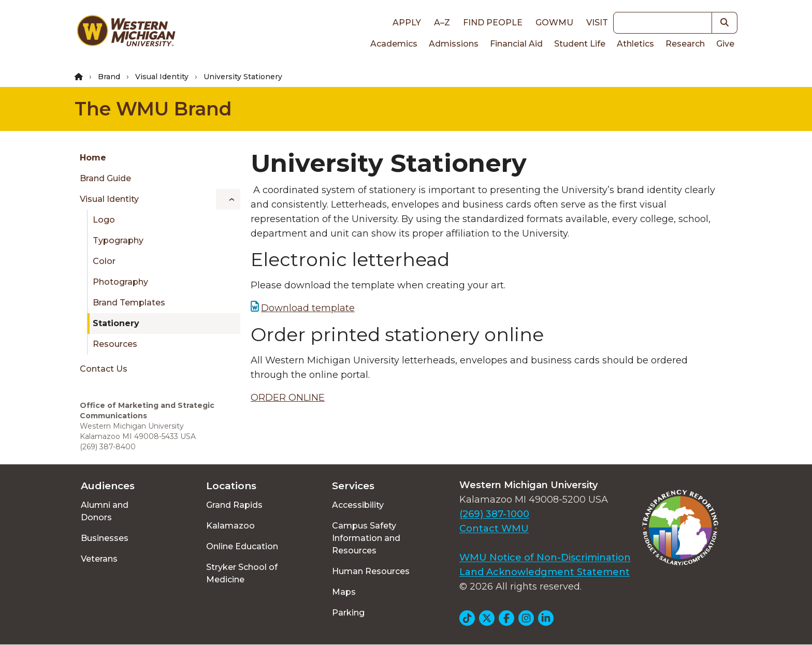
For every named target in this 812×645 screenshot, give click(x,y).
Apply (407, 23)
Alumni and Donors (105, 511)
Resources (115, 344)
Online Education (242, 546)
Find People (493, 23)
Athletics (635, 44)
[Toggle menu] (228, 199)
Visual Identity (162, 77)
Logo (104, 220)
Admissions (454, 44)
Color (104, 261)
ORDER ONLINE (288, 398)
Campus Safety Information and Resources (366, 538)
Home (93, 158)
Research (685, 44)
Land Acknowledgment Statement (545, 572)
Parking (348, 613)
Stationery (116, 323)
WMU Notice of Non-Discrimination (545, 558)
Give (725, 44)
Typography (118, 240)
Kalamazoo (230, 526)
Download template (308, 308)
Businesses (105, 538)
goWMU (554, 23)
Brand (109, 77)
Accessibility (358, 505)
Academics (394, 44)
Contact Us (104, 369)
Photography (120, 282)
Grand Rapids (234, 505)
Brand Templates (129, 303)
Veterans (99, 559)
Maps (344, 592)
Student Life (580, 44)
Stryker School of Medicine (242, 573)
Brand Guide (105, 178)
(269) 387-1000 (494, 514)
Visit (597, 23)
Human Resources (371, 571)
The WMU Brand (153, 109)
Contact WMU (494, 529)
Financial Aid (516, 44)
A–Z (442, 23)
